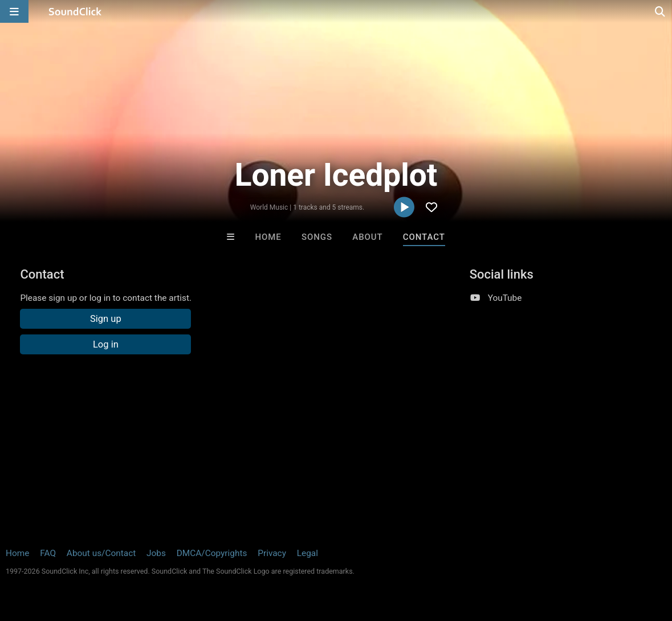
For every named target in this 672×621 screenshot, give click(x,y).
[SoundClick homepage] (75, 11)
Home (268, 237)
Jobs (156, 553)
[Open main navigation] (14, 11)
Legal (308, 553)
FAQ (48, 553)
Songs (317, 237)
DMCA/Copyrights (212, 553)
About (367, 237)
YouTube (505, 298)
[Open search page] (661, 11)
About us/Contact (101, 553)
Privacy (272, 553)
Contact (424, 237)
